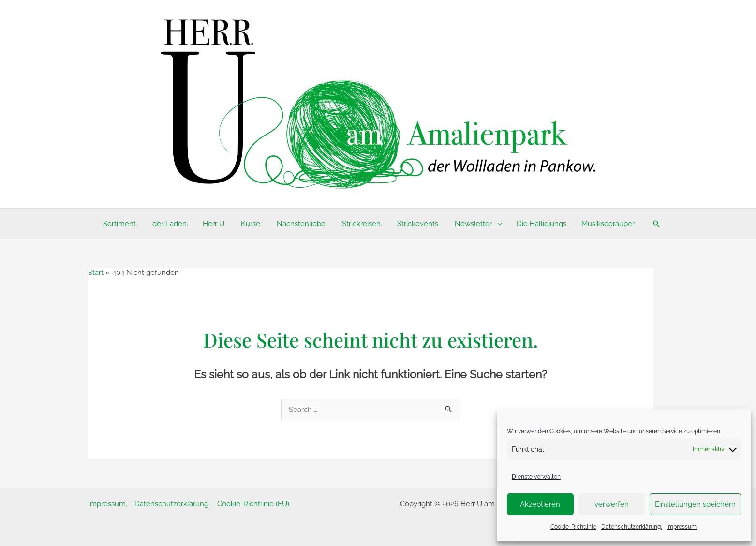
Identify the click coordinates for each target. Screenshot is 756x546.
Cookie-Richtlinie (573, 527)
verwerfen (612, 504)
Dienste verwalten (536, 477)
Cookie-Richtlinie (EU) (253, 504)
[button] (654, 224)
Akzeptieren (540, 504)
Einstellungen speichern (695, 504)
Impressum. (682, 527)
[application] (497, 224)
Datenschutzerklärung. (631, 527)
